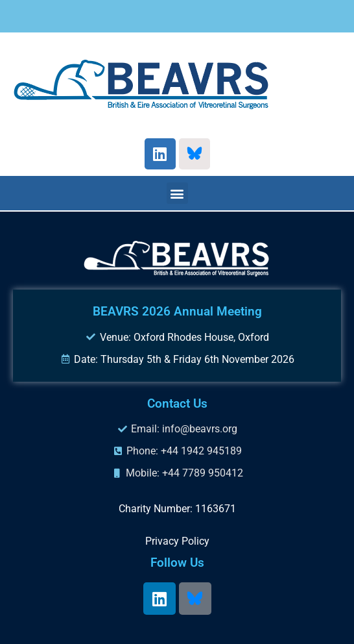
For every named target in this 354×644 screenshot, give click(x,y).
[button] (177, 193)
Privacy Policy (177, 541)
